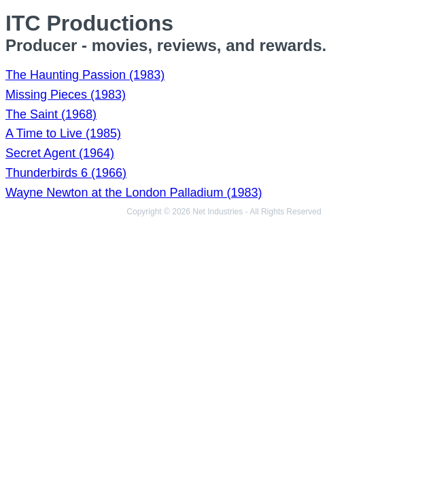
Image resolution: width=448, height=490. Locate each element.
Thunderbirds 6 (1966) (66, 173)
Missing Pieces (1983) (66, 95)
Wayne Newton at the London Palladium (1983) (134, 193)
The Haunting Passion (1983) (85, 75)
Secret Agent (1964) (60, 153)
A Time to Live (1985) (63, 133)
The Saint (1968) (51, 114)
